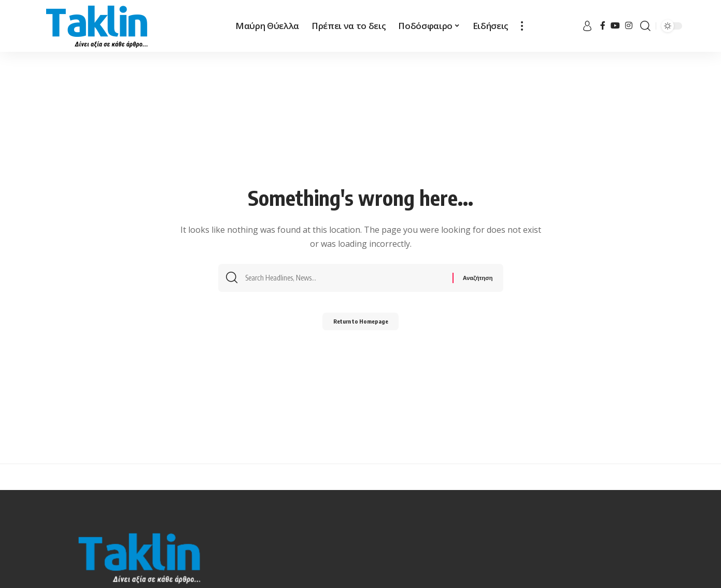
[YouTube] (615, 26)
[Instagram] (629, 26)
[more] (522, 26)
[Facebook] (603, 26)
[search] (645, 26)
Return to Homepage (361, 324)
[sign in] (587, 26)
